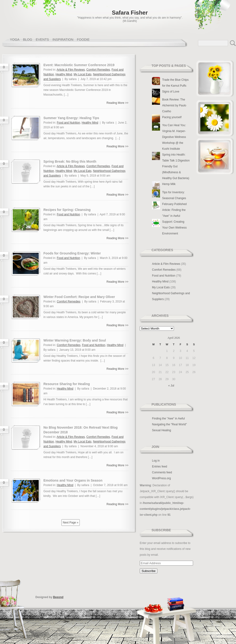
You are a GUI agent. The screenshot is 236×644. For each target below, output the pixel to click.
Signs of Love (171, 92)
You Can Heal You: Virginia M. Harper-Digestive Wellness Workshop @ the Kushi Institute (174, 137)
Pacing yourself (172, 117)
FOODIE (83, 40)
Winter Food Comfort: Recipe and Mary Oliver (79, 297)
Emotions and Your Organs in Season (73, 480)
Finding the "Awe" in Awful (168, 419)
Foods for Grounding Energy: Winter (72, 253)
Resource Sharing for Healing (67, 384)
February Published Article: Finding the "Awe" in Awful (174, 210)
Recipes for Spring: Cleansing (67, 210)
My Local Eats (82, 74)
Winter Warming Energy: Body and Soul (75, 340)
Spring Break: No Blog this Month (70, 161)
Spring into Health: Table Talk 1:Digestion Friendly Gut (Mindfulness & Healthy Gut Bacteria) (176, 166)
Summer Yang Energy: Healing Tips (71, 118)
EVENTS (42, 40)
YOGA (15, 40)
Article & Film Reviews (71, 70)
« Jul (171, 386)
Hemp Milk (169, 184)
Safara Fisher (130, 13)
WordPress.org (161, 478)
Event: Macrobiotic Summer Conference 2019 (79, 65)
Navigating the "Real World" (169, 424)
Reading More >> (117, 103)
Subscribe (161, 530)
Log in (156, 461)
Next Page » (71, 523)
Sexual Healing (162, 430)
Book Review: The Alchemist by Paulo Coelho (174, 105)
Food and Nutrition (69, 123)
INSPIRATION (63, 40)
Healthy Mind (64, 74)
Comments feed (162, 472)
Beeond (58, 597)
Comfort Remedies (98, 70)
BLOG (27, 40)
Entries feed (160, 467)
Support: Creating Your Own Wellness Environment (174, 228)
